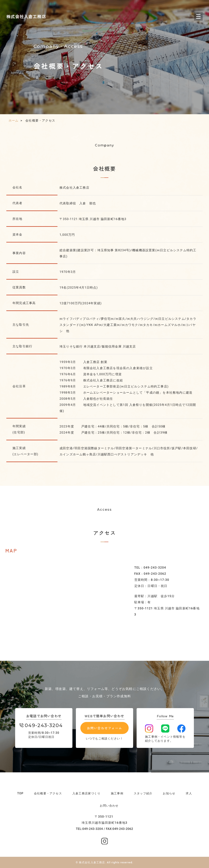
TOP (20, 793)
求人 (189, 793)
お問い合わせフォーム (104, 728)
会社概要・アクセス (48, 793)
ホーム (14, 121)
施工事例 (117, 793)
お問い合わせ (109, 806)
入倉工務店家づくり (86, 793)
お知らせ (169, 793)
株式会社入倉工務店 (26, 16)
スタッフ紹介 (143, 793)
